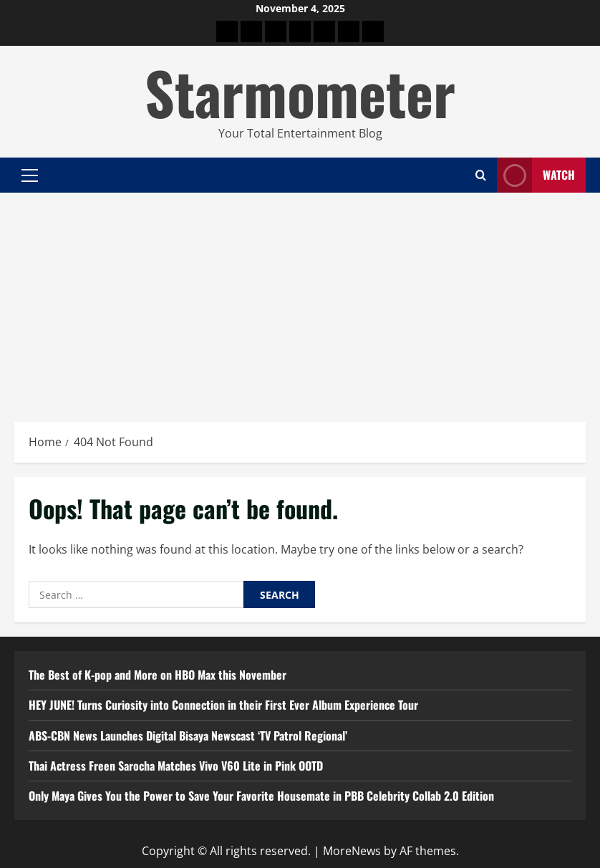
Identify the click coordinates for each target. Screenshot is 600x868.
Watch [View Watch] (536, 175)
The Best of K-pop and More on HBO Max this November (158, 675)
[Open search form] (481, 175)
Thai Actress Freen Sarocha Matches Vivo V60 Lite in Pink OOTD (176, 766)
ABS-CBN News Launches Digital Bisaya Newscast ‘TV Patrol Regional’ (188, 736)
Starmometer (300, 92)
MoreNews (352, 851)
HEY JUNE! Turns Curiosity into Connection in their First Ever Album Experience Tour (223, 705)
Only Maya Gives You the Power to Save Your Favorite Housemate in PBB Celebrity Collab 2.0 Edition (261, 796)
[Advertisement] (300, 300)
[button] (30, 175)
